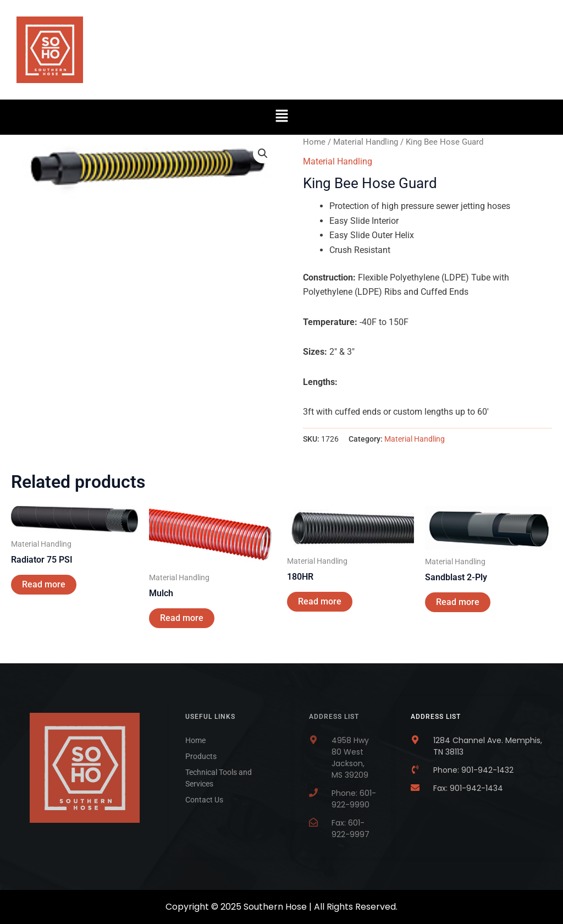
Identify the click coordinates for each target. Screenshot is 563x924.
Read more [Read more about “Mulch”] (182, 618)
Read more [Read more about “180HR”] (320, 601)
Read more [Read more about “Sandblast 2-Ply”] (458, 602)
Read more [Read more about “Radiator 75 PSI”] (44, 584)
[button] (281, 117)
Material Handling (366, 142)
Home (314, 142)
